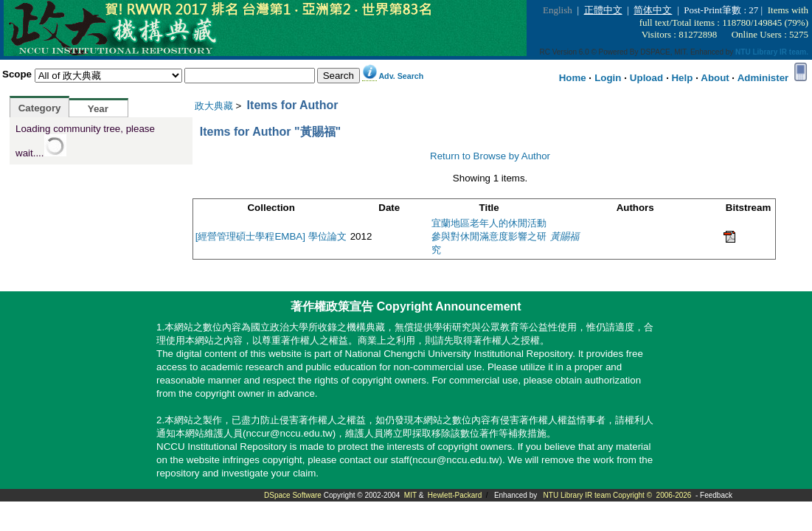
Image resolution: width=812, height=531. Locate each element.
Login (608, 78)
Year (98, 109)
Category (40, 108)
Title (489, 208)
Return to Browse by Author (490, 156)
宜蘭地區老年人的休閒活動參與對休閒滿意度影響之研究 (489, 236)
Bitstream (748, 208)
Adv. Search (401, 76)
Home (573, 78)
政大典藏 (214, 106)
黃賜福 (565, 236)
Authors (635, 208)
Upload (646, 78)
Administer (763, 78)
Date (389, 208)
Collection (271, 208)
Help (682, 78)
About (715, 78)
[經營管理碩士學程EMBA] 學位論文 (271, 236)
